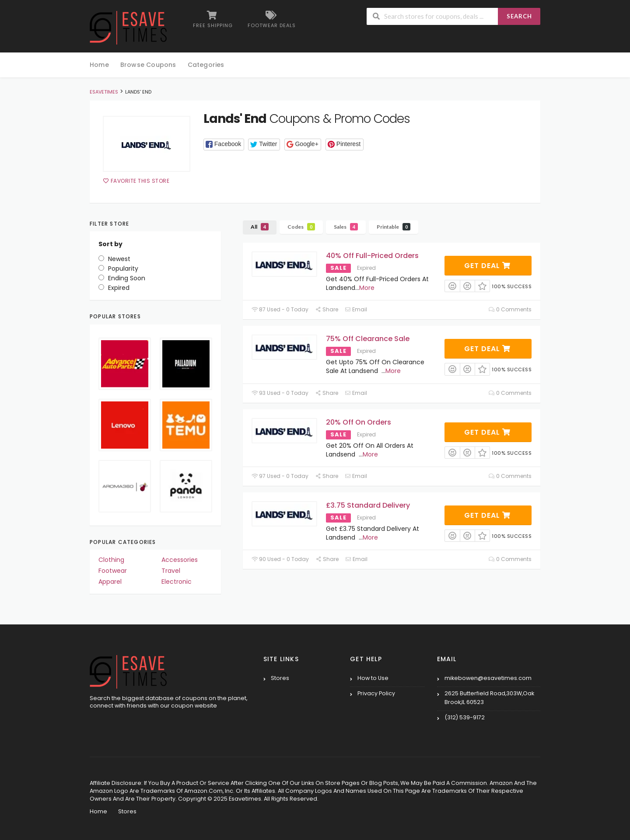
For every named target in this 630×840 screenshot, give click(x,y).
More (367, 288)
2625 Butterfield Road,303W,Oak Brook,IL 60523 (489, 698)
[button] (224, 145)
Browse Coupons (148, 65)
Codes (301, 227)
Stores (280, 678)
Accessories (180, 560)
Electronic (177, 582)
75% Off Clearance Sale (368, 339)
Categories (206, 65)
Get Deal (487, 266)
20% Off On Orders (359, 422)
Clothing (111, 560)
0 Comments (510, 309)
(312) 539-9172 (465, 717)
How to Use (373, 678)
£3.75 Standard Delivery (368, 505)
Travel (171, 571)
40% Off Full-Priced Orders (372, 256)
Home (99, 65)
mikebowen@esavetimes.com (488, 678)
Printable (394, 227)
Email (356, 309)
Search (519, 16)
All (260, 227)
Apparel (110, 582)
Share (327, 309)
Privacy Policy (376, 693)
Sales (346, 227)
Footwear (113, 571)
